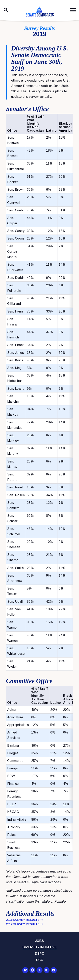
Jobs (39, 941)
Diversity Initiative (40, 947)
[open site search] (6, 10)
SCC (40, 960)
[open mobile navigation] (73, 10)
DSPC (39, 954)
